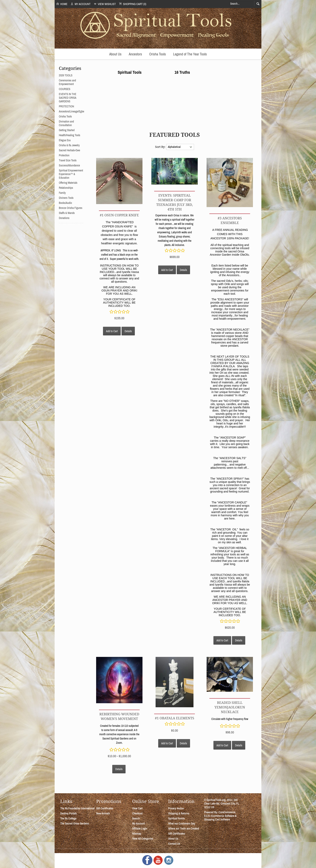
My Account (81, 4)
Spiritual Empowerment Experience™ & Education (71, 174)
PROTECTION (66, 106)
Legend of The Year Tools (190, 54)
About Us (115, 54)
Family (62, 193)
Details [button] (128, 331)
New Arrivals (103, 813)
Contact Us (174, 844)
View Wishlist (105, 4)
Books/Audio (65, 203)
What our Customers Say (182, 823)
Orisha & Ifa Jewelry (69, 145)
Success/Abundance (69, 165)
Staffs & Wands (67, 213)
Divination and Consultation (66, 123)
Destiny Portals (69, 813)
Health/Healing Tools (70, 135)
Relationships (66, 188)
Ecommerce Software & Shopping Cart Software (220, 818)
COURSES (65, 89)
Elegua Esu (65, 140)
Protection (64, 155)
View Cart (137, 808)
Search (136, 818)
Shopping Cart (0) (133, 4)
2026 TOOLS (66, 75)
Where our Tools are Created (183, 829)
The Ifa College (68, 818)
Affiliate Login (140, 829)
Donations (64, 218)
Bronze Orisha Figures (71, 208)
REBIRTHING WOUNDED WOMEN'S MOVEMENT (119, 716)
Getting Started (67, 130)
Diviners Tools (66, 198)
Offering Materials (68, 183)
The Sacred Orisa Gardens (75, 823)
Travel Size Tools (68, 160)
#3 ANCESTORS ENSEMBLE (230, 220)
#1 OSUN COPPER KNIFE (119, 215)
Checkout (137, 813)
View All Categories (143, 839)
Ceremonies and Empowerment (67, 82)
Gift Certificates (105, 808)
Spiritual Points (176, 818)
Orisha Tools (157, 54)
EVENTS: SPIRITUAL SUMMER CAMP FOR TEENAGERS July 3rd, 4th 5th (174, 202)
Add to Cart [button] (112, 331)
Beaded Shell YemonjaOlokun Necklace (230, 707)
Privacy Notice (176, 808)
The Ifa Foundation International (77, 808)
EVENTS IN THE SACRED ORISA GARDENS (68, 98)
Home (62, 4)
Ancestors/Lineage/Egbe (72, 111)
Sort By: (161, 147)
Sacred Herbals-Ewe (69, 150)
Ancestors (135, 54)
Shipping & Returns (179, 813)
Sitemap (137, 834)
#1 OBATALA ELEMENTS (175, 718)
